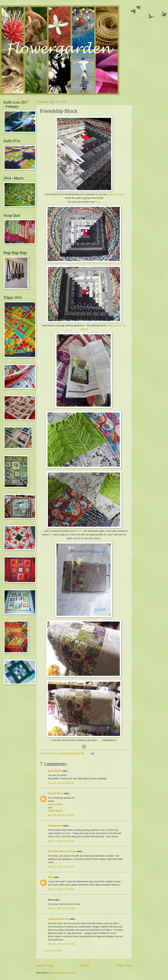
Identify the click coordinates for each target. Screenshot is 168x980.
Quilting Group (116, 194)
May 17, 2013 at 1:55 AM (61, 841)
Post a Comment (53, 951)
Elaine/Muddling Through (62, 851)
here (97, 202)
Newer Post (45, 966)
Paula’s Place (55, 793)
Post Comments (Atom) (63, 973)
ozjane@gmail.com (59, 919)
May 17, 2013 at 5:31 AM (61, 867)
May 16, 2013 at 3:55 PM (61, 783)
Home (85, 966)
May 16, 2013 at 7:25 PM (61, 815)
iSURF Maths (55, 811)
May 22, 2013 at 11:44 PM (62, 944)
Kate (51, 877)
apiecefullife (55, 771)
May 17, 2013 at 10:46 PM (62, 908)
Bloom (80, 531)
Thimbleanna (55, 826)
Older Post (124, 966)
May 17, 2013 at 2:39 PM (61, 889)
